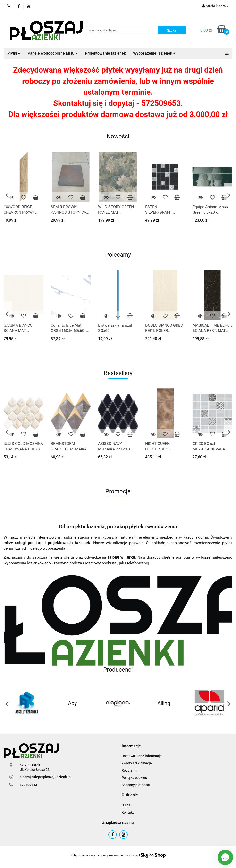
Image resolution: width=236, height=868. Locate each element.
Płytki (14, 53)
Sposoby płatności (136, 785)
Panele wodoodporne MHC (53, 53)
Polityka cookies (134, 778)
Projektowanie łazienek (105, 53)
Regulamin (130, 770)
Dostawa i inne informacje (142, 756)
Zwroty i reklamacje (137, 763)
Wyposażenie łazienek (154, 53)
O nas (126, 805)
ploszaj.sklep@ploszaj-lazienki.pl (46, 777)
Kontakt (128, 812)
